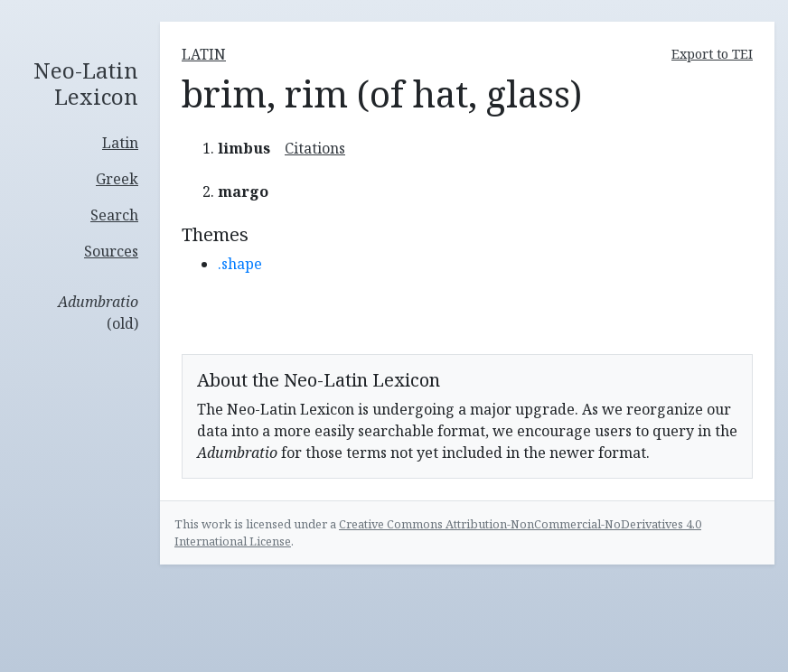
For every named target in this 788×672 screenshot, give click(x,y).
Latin (120, 143)
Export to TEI (712, 54)
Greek (117, 179)
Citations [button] (315, 148)
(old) (98, 313)
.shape (240, 264)
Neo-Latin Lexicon (86, 84)
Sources (111, 251)
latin (204, 54)
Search (114, 215)
